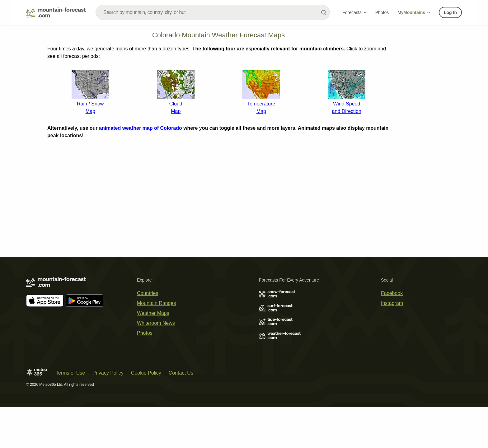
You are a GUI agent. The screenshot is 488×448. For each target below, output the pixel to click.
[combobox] (213, 12)
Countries (148, 334)
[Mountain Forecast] (56, 12)
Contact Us (181, 414)
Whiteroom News (156, 364)
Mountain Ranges (156, 344)
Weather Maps (153, 354)
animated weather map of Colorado (141, 211)
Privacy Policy (108, 414)
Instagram (392, 344)
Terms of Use (70, 414)
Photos (382, 12)
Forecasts (354, 12)
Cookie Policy (146, 414)
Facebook (392, 334)
